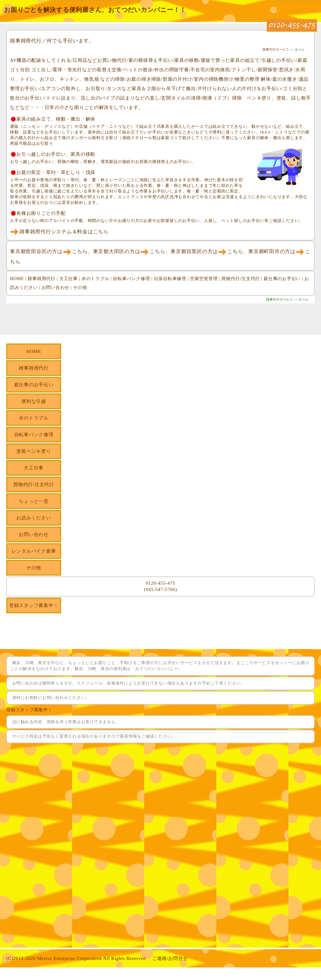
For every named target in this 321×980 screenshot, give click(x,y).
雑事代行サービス (280, 299)
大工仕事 (68, 279)
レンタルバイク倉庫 (34, 551)
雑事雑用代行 (42, 279)
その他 (80, 287)
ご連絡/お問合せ (170, 958)
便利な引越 (34, 401)
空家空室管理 (204, 279)
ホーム (300, 49)
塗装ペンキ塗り (34, 451)
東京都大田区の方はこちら (129, 251)
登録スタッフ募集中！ (34, 605)
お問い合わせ (56, 287)
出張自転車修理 (170, 279)
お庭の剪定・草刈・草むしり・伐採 (56, 172)
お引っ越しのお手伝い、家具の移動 (56, 154)
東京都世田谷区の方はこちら (49, 251)
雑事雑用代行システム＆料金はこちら (59, 232)
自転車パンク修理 (131, 279)
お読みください (34, 518)
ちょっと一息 (34, 501)
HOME (17, 279)
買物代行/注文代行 (241, 279)
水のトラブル (95, 279)
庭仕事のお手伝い (282, 279)
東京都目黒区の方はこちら (207, 251)
